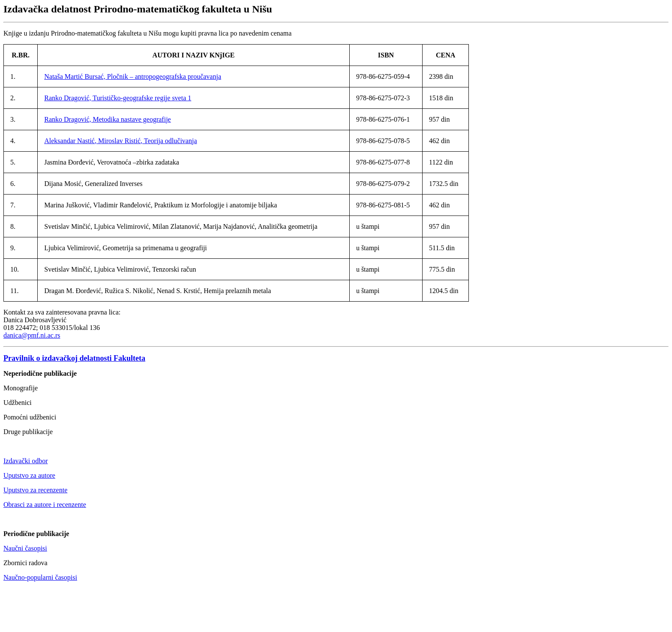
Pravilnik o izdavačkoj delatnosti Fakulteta (74, 358)
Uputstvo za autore (29, 475)
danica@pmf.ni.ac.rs (32, 335)
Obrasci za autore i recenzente (45, 505)
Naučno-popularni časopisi (40, 577)
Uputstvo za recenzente (35, 490)
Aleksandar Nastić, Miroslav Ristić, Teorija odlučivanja (120, 141)
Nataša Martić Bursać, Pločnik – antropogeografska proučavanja (133, 76)
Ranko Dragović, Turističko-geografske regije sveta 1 (118, 98)
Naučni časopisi (25, 548)
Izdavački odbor (26, 461)
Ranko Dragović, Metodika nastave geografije (107, 119)
